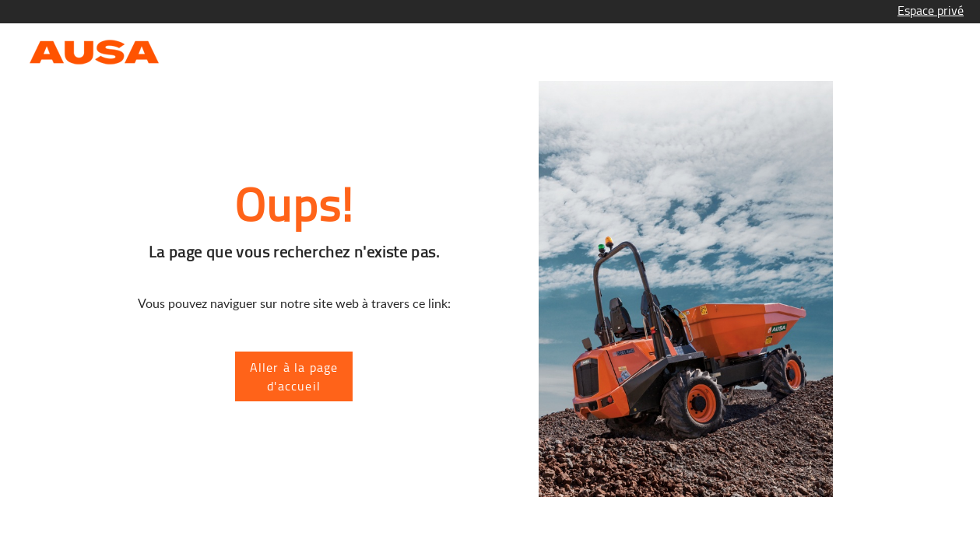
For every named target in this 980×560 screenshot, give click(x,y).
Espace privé (931, 10)
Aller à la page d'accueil (294, 376)
